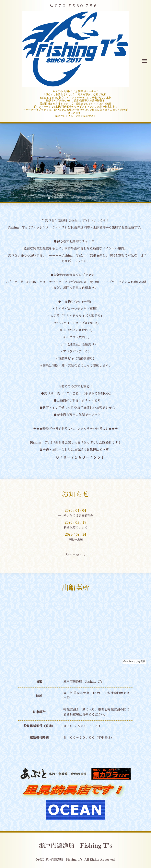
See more (75, 555)
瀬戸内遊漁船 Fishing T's (76, 846)
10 (102, 198)
